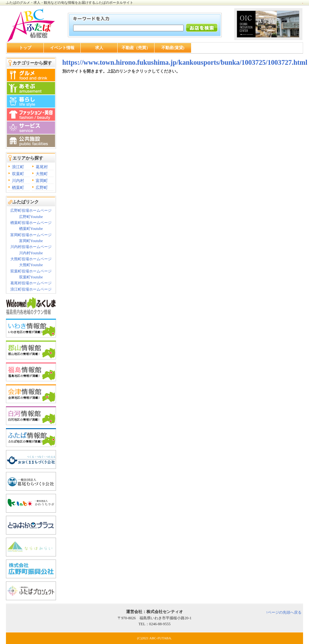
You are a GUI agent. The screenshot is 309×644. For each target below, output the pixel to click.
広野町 (42, 188)
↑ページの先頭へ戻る (284, 612)
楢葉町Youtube (31, 229)
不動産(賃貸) (173, 48)
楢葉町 (18, 188)
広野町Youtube (31, 217)
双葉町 (18, 174)
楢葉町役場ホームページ (31, 223)
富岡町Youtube (31, 241)
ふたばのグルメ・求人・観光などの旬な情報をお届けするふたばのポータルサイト (70, 3)
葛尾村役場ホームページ (31, 283)
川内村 (18, 181)
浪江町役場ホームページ (31, 289)
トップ (25, 48)
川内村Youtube (31, 253)
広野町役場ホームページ (31, 210)
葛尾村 (42, 167)
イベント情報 (62, 48)
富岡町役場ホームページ (31, 235)
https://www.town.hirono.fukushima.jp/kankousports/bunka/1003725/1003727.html (185, 62)
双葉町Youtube (31, 277)
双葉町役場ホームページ (31, 271)
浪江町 (18, 167)
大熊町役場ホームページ (31, 259)
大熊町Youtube (31, 265)
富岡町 (42, 181)
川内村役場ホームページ (31, 247)
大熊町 (42, 174)
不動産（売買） (136, 48)
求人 (99, 48)
